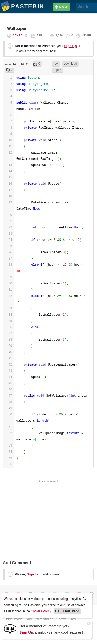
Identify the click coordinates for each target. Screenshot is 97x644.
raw (56, 64)
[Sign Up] (10, 629)
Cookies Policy (41, 611)
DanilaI (18, 35)
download (70, 64)
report (58, 70)
